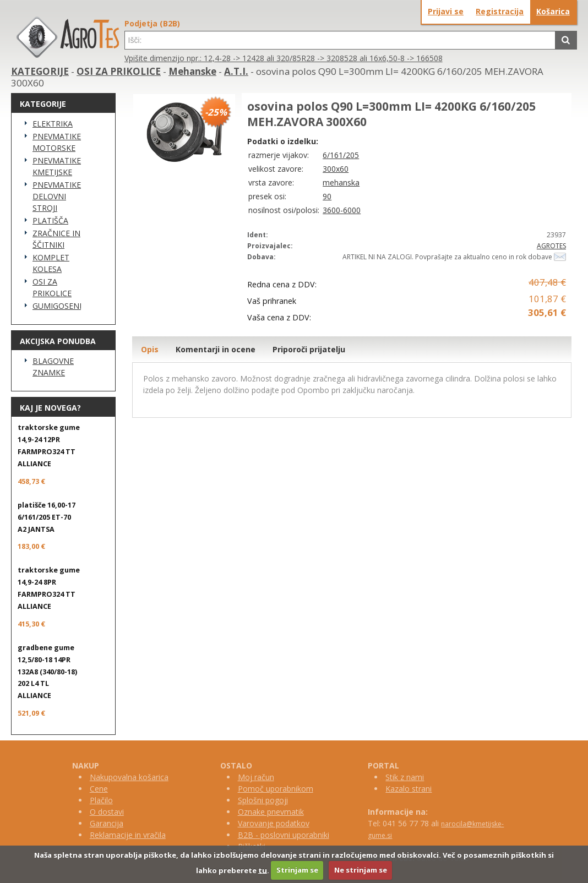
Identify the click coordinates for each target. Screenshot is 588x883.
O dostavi (107, 812)
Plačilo (101, 800)
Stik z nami (405, 777)
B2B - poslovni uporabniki (284, 835)
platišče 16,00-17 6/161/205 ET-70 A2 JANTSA (47, 517)
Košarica (553, 11)
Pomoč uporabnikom (276, 789)
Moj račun (256, 777)
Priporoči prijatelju (309, 349)
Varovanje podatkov (274, 823)
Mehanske (192, 71)
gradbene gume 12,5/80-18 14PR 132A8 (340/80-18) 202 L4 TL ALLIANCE (47, 672)
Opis (150, 349)
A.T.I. (236, 71)
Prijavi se (446, 11)
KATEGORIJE (40, 71)
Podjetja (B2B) (152, 23)
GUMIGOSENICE (57, 306)
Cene (99, 789)
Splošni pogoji (263, 800)
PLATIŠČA (50, 220)
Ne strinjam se (361, 870)
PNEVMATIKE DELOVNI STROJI (57, 196)
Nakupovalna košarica (129, 777)
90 (327, 196)
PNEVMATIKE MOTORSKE (57, 142)
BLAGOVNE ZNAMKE (53, 367)
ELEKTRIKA (53, 124)
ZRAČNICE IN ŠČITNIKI (56, 239)
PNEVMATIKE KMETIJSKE (57, 166)
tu (263, 870)
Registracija (500, 11)
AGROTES (551, 246)
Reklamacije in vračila (128, 835)
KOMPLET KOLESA (51, 263)
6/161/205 (341, 155)
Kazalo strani (409, 789)
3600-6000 (342, 210)
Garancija (107, 823)
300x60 (336, 169)
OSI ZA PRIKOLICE (119, 71)
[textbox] (340, 40)
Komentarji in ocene (216, 349)
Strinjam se (297, 870)
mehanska (341, 182)
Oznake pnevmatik (271, 812)
